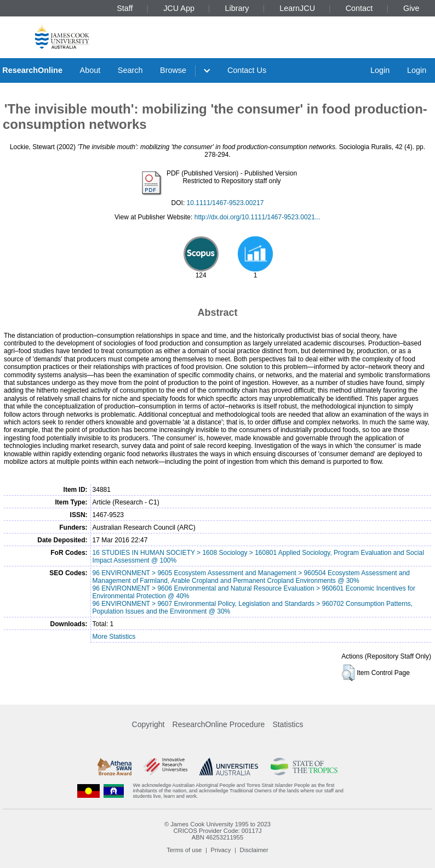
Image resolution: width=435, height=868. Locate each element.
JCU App (179, 8)
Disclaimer (254, 850)
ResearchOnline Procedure (219, 724)
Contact (359, 8)
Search (130, 70)
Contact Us (247, 70)
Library (237, 8)
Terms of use (184, 850)
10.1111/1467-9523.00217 (225, 203)
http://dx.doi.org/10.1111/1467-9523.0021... (257, 217)
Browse (173, 70)
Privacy (221, 850)
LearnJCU (297, 8)
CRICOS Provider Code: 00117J (217, 831)
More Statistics (114, 637)
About (90, 70)
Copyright (148, 724)
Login (380, 70)
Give (411, 8)
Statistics (288, 724)
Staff (125, 8)
